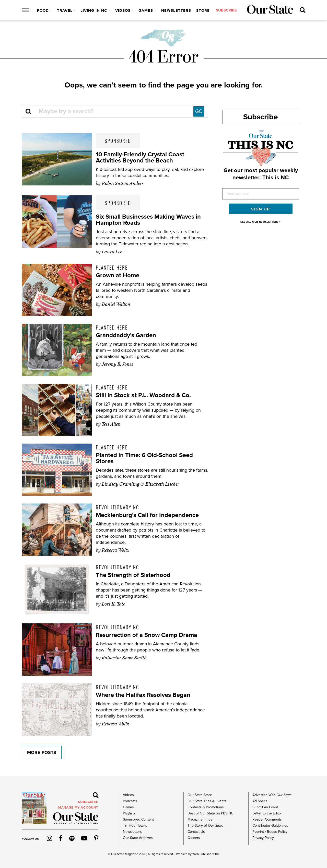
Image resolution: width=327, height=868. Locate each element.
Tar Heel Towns (135, 826)
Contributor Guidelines (270, 826)
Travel (65, 10)
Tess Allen (111, 424)
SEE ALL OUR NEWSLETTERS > (261, 222)
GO (199, 111)
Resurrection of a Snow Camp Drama (147, 635)
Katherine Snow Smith (124, 658)
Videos (123, 10)
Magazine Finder (201, 819)
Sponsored (118, 141)
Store (203, 10)
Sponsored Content (138, 819)
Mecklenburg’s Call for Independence (147, 515)
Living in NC (94, 10)
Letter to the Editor (267, 813)
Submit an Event (265, 807)
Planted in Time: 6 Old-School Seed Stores (144, 458)
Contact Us (196, 832)
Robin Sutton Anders (123, 183)
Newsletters (176, 10)
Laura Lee (112, 252)
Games (146, 10)
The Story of (205, 826)
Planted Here (112, 267)
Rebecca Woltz (115, 550)
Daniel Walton (116, 304)
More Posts (42, 752)
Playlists (129, 813)
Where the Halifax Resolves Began (143, 695)
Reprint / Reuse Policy (270, 832)
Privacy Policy (263, 838)
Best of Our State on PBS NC (210, 813)
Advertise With (272, 795)
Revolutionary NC (117, 507)
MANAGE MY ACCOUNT (78, 808)
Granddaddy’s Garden (126, 335)
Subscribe (261, 117)
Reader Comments (267, 819)
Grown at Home (118, 275)
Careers (194, 838)
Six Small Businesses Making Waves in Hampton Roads (148, 220)
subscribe (226, 10)
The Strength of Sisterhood (133, 575)
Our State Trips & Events (207, 801)
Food (43, 10)
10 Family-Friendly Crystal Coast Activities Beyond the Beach (140, 158)
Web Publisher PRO (206, 854)
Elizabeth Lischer (162, 484)
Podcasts (130, 801)
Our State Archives (138, 838)
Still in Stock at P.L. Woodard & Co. (143, 395)
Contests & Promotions (206, 807)
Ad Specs (260, 801)
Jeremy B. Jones (117, 364)
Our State (118, 854)
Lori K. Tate (113, 604)
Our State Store (200, 795)
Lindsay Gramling (120, 484)
